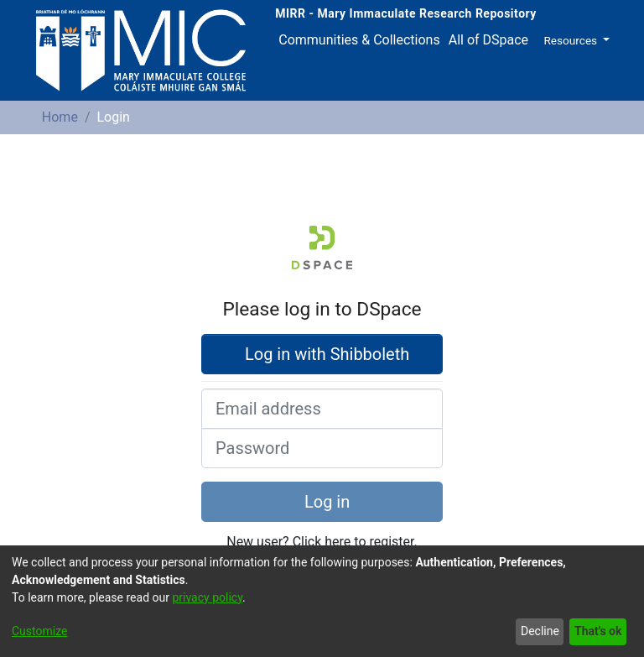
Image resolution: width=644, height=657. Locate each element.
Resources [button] (570, 40)
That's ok (596, 631)
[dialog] (322, 601)
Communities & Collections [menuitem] (356, 40)
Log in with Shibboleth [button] (322, 354)
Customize (39, 631)
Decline (536, 631)
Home (61, 117)
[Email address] (322, 409)
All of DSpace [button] (482, 40)
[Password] (322, 448)
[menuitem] (487, 40)
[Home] (141, 50)
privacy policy (216, 598)
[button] (571, 158)
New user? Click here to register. (322, 542)
